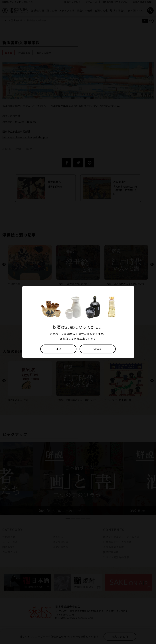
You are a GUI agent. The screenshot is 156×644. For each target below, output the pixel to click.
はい (58, 349)
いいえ (98, 349)
